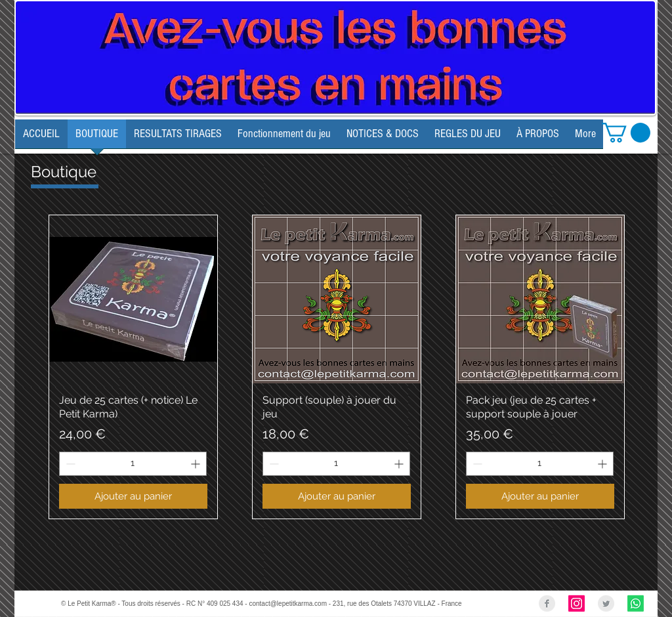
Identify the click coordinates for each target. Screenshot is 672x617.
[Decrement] (69, 464)
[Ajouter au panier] (133, 497)
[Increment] (197, 464)
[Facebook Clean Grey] (547, 604)
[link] (626, 133)
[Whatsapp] (636, 604)
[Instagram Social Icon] (577, 604)
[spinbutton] (133, 464)
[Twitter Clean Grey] (606, 604)
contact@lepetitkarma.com (288, 604)
